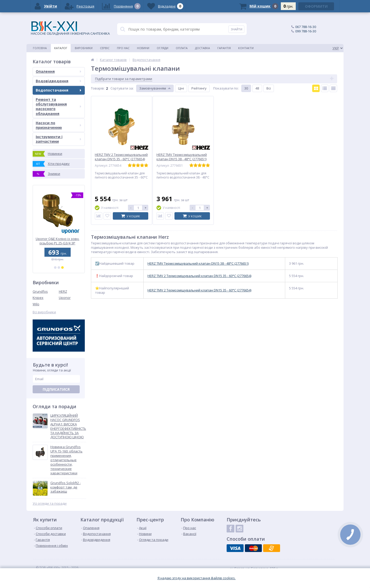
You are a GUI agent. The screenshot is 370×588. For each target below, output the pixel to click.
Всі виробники (44, 312)
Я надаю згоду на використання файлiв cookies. (197, 578)
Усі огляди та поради (50, 504)
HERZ (63, 291)
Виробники (84, 48)
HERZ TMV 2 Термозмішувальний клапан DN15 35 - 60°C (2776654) (199, 276)
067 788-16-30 (306, 27)
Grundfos (40, 291)
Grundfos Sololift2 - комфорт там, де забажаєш (66, 487)
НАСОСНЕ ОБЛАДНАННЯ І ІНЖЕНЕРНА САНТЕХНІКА (70, 28)
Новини (143, 48)
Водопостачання (58, 90)
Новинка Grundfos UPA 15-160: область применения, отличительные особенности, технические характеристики (66, 460)
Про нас (123, 48)
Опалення (58, 71)
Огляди (163, 48)
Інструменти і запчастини (58, 139)
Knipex (38, 298)
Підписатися (56, 389)
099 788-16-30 (306, 31)
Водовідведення (58, 81)
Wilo (36, 304)
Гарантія (224, 48)
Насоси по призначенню (58, 125)
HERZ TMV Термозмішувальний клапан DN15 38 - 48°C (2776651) (198, 264)
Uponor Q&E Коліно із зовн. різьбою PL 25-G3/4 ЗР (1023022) (59, 241)
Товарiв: (98, 88)
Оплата (182, 48)
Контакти (246, 48)
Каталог (61, 48)
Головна (40, 48)
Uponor (65, 298)
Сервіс (105, 48)
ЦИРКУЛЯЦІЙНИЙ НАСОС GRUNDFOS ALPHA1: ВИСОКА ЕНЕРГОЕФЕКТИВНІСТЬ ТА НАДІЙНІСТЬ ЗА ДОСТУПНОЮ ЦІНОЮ (68, 426)
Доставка (202, 48)
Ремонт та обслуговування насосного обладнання (58, 106)
